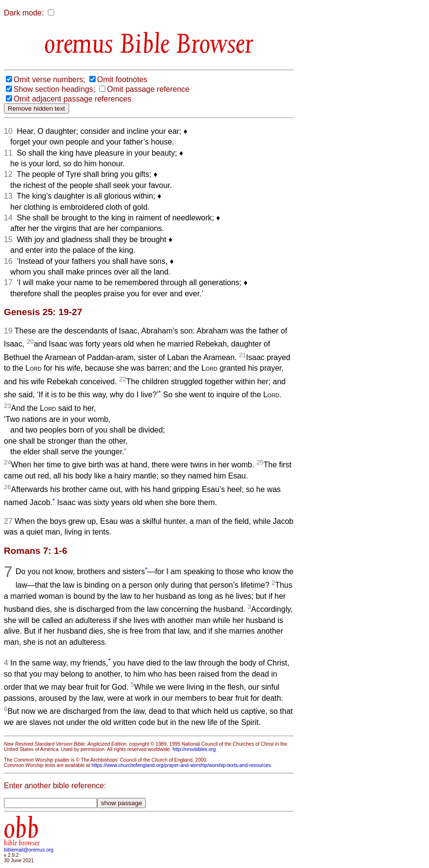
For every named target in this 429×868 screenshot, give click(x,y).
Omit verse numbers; (49, 80)
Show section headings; (54, 89)
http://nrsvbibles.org (194, 749)
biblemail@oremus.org (29, 850)
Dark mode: (24, 13)
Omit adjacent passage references (72, 99)
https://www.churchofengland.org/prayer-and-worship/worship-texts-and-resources (181, 765)
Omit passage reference (148, 89)
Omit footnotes (122, 80)
